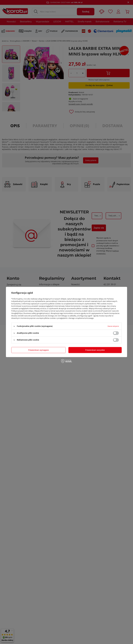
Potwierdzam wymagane (39, 350)
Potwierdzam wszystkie (95, 350)
